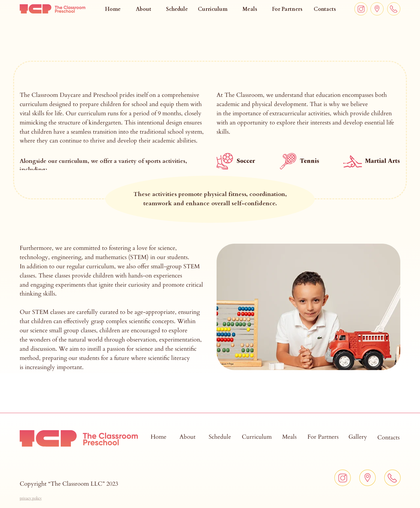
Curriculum (213, 9)
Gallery (358, 437)
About (144, 9)
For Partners (287, 9)
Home (113, 9)
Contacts (325, 9)
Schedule (177, 9)
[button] (31, 498)
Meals (250, 9)
